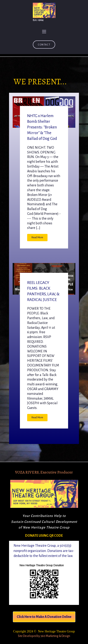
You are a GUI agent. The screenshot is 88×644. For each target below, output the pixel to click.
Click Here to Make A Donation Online (44, 617)
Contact (44, 45)
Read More (37, 237)
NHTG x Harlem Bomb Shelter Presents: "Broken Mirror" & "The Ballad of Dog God (42, 127)
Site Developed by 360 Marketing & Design (44, 636)
